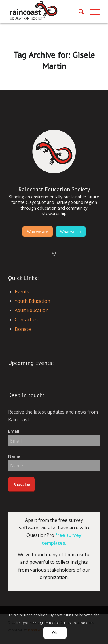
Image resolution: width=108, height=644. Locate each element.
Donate (23, 329)
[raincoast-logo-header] (45, 12)
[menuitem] (78, 12)
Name (14, 456)
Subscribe (22, 485)
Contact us (26, 320)
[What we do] (71, 232)
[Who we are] (38, 232)
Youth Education (32, 301)
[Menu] (92, 12)
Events (22, 292)
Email (14, 431)
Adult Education (32, 310)
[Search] (78, 12)
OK (55, 633)
